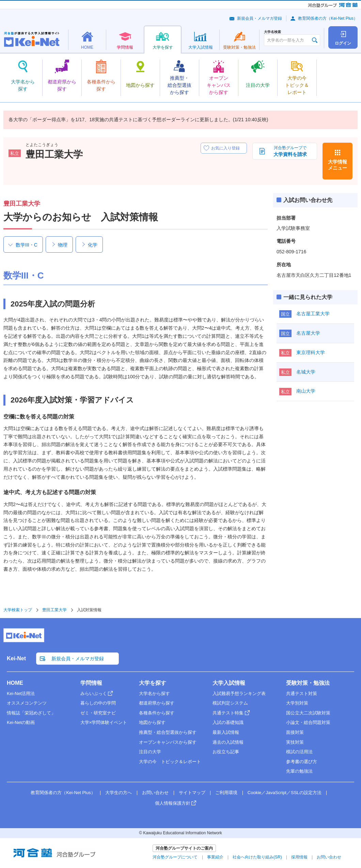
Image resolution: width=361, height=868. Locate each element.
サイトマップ (192, 793)
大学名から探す (154, 693)
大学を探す (153, 683)
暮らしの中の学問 (98, 703)
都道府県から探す (157, 703)
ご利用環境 (226, 793)
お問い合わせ (155, 793)
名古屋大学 (308, 333)
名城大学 (306, 372)
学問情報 (91, 683)
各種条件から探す (157, 713)
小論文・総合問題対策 (308, 722)
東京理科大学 (311, 352)
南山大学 (306, 391)
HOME (15, 683)
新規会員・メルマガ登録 (260, 18)
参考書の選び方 (302, 762)
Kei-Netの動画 (21, 722)
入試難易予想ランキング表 (239, 693)
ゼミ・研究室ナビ (98, 713)
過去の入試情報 (228, 742)
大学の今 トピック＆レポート (170, 762)
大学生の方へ (119, 793)
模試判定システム (230, 703)
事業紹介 (215, 857)
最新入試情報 (226, 732)
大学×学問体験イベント (104, 722)
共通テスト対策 (302, 693)
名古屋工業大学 (313, 314)
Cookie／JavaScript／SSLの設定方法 (285, 793)
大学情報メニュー (338, 165)
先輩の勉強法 (299, 771)
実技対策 (295, 742)
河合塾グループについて (175, 857)
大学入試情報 (229, 683)
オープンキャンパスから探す (168, 742)
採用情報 (299, 857)
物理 (63, 245)
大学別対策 (297, 703)
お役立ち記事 (226, 752)
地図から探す (152, 722)
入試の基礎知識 (228, 722)
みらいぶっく (94, 693)
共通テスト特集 (228, 713)
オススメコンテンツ (27, 703)
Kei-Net (16, 658)
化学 (93, 245)
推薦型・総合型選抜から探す (168, 732)
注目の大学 (150, 752)
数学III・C (27, 245)
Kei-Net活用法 (21, 693)
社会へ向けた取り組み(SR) (257, 857)
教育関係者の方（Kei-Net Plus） (328, 18)
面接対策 (295, 732)
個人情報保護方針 (173, 803)
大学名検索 (272, 32)
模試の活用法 (299, 752)
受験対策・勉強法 (308, 683)
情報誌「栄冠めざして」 (31, 713)
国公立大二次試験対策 (308, 713)
